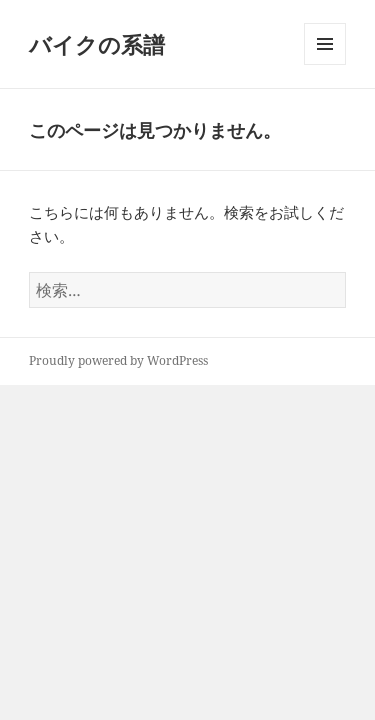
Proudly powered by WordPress (118, 360)
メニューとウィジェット (325, 64)
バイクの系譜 (97, 44)
